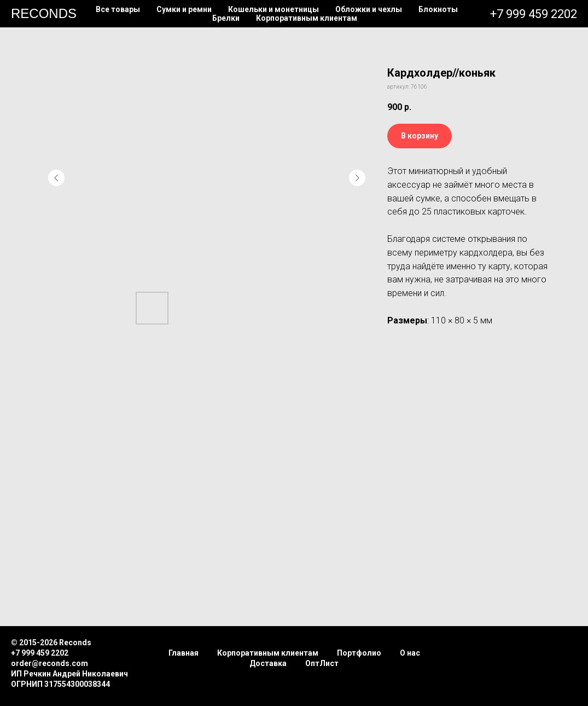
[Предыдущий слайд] (56, 178)
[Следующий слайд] (357, 178)
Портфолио (359, 653)
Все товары (118, 9)
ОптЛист (322, 663)
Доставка (268, 663)
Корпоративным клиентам (307, 18)
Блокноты (438, 9)
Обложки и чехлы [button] (369, 9)
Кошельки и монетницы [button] (273, 9)
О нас (410, 653)
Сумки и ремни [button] (184, 9)
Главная (184, 653)
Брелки (226, 18)
